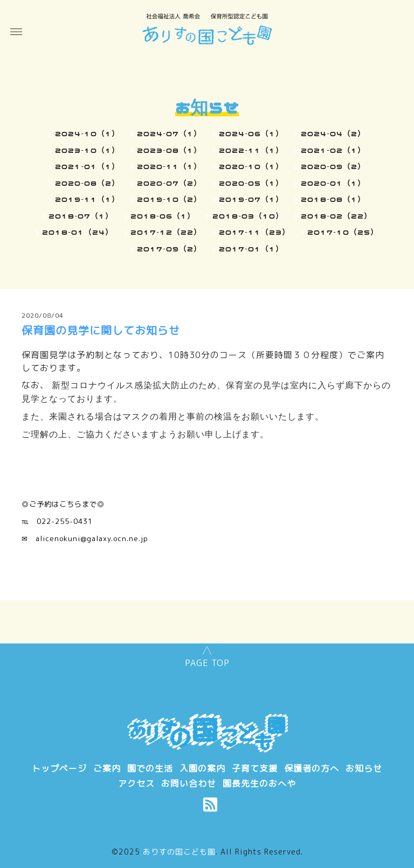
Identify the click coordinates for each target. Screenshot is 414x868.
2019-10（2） (169, 199)
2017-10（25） (343, 232)
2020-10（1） (251, 166)
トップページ (59, 768)
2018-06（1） (163, 216)
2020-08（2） (87, 183)
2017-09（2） (169, 249)
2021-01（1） (87, 166)
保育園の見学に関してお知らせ (101, 330)
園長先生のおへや (259, 783)
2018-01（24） (78, 232)
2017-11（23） (254, 232)
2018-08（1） (333, 199)
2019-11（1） (87, 199)
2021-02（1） (333, 150)
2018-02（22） (336, 216)
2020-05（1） (251, 183)
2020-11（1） (169, 166)
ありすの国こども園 (179, 852)
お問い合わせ (189, 783)
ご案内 (107, 768)
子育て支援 (255, 768)
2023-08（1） (169, 150)
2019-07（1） (251, 199)
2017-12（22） (166, 232)
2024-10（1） (87, 134)
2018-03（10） (248, 216)
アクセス (136, 783)
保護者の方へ (312, 768)
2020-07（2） (169, 183)
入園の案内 (202, 768)
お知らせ (364, 768)
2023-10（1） (87, 150)
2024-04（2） (333, 134)
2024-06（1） (251, 134)
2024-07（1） (169, 134)
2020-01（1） (333, 183)
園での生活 (150, 768)
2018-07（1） (81, 216)
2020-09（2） (333, 166)
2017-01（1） (251, 249)
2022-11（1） (251, 150)
